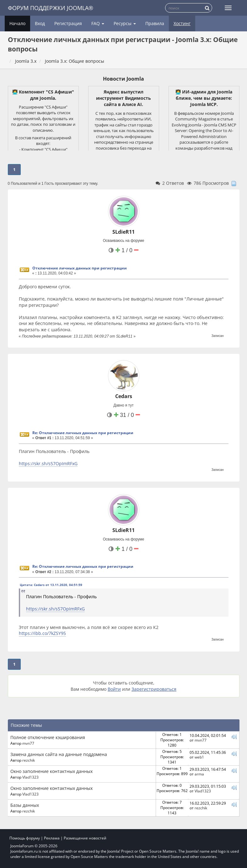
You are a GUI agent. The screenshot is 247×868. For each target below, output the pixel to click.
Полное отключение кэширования (48, 737)
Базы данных (25, 805)
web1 (199, 757)
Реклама (52, 838)
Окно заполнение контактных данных (51, 771)
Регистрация (68, 23)
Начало (17, 23)
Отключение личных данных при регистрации (80, 268)
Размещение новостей (85, 838)
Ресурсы (125, 23)
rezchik (29, 760)
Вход (40, 23)
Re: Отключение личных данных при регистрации (83, 433)
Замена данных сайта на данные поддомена (59, 754)
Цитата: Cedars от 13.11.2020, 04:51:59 (51, 585)
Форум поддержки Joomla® (51, 8)
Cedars (124, 396)
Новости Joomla (123, 79)
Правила (155, 23)
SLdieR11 (123, 232)
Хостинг (182, 23)
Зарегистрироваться (154, 689)
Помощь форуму (25, 838)
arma (199, 774)
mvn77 (28, 743)
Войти (114, 689)
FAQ (98, 23)
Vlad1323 (30, 777)
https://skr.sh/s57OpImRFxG (48, 463)
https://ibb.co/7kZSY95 (42, 633)
